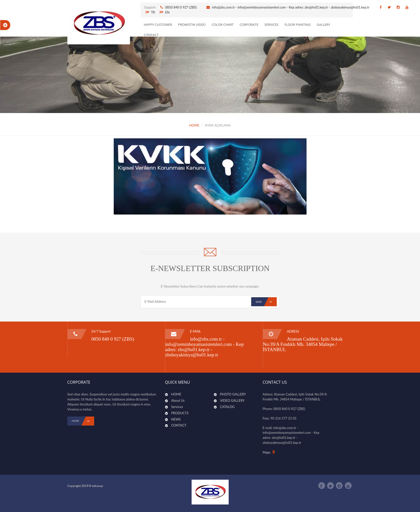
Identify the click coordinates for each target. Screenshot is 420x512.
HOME (194, 125)
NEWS (176, 419)
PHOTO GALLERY (233, 394)
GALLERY (324, 25)
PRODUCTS (180, 413)
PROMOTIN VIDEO (192, 25)
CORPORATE (249, 25)
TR (150, 12)
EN (165, 12)
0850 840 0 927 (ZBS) (181, 7)
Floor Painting (298, 25)
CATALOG (227, 407)
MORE (83, 421)
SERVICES (271, 25)
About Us (178, 400)
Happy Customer (158, 25)
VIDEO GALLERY (232, 400)
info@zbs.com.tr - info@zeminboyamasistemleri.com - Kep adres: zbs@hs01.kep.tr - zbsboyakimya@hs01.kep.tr (291, 7)
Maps (267, 452)
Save (266, 302)
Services (177, 407)
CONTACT (151, 35)
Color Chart (223, 25)
